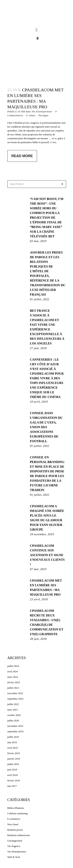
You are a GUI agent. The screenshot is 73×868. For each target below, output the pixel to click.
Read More (22, 156)
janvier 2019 (14, 759)
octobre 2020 (14, 715)
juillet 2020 (13, 721)
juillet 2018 (13, 764)
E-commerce (14, 819)
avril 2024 (13, 671)
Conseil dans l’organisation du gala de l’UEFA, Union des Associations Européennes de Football (46, 427)
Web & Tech (14, 857)
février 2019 (14, 753)
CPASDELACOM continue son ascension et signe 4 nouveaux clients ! (47, 555)
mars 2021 (13, 710)
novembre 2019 (15, 726)
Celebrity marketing (18, 813)
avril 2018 (13, 775)
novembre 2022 (15, 693)
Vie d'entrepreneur (42, 111)
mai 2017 (12, 786)
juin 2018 (12, 770)
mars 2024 (13, 677)
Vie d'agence (14, 846)
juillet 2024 (13, 666)
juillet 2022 (13, 704)
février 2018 (14, 780)
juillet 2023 (13, 688)
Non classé (13, 824)
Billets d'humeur (16, 808)
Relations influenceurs (19, 835)
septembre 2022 (15, 699)
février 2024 (14, 682)
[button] (37, 30)
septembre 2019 (15, 731)
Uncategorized (15, 841)
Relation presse (15, 830)
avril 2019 (13, 748)
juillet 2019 (13, 737)
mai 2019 (12, 742)
